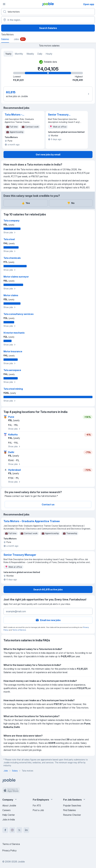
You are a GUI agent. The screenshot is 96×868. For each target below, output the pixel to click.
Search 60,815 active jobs (48, 589)
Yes (26, 203)
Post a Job (38, 810)
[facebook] (5, 830)
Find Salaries (70, 810)
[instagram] (12, 830)
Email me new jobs (48, 620)
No (71, 203)
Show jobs (10, 233)
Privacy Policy (9, 850)
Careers (6, 810)
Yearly (8, 54)
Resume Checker (72, 815)
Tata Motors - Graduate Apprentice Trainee (18, 115)
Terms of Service (19, 630)
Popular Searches (72, 805)
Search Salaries (48, 28)
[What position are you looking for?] (48, 12)
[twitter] (19, 830)
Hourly (49, 54)
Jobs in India (9, 820)
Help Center (9, 815)
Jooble (21, 862)
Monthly (19, 54)
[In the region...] (48, 20)
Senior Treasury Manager (58, 115)
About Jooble (9, 805)
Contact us (48, 504)
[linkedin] (26, 830)
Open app (89, 4)
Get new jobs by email (48, 155)
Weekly (30, 54)
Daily (40, 54)
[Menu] (4, 4)
